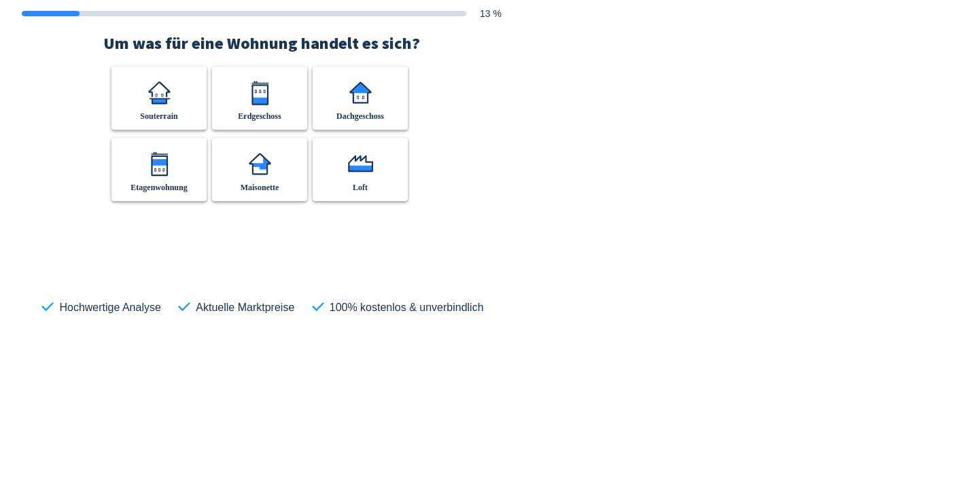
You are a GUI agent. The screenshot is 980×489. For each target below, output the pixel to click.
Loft (360, 187)
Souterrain (159, 116)
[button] (159, 98)
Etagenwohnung (159, 187)
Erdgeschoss (259, 116)
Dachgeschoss (360, 116)
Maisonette (260, 187)
